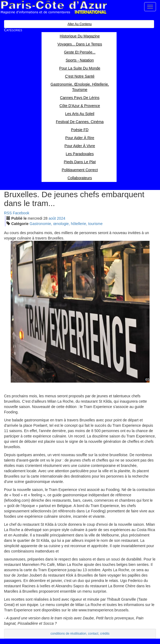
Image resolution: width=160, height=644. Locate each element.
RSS (8, 213)
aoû (52, 218)
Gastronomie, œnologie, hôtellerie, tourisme (66, 224)
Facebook (21, 213)
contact (93, 634)
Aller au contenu (80, 24)
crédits (105, 634)
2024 (61, 218)
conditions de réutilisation (68, 634)
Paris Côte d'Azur (54, 7)
